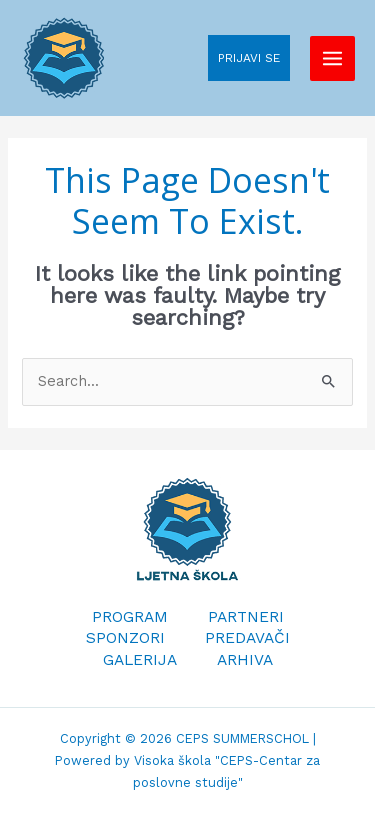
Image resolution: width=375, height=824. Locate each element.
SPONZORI (125, 638)
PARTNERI (246, 617)
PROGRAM (130, 617)
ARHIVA (245, 660)
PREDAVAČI (247, 638)
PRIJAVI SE (249, 58)
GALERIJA (140, 660)
